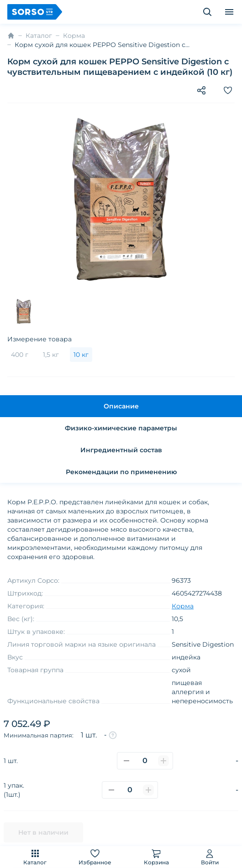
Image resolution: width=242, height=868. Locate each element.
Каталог (35, 857)
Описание (121, 406)
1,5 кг (51, 355)
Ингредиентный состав (121, 450)
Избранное (95, 857)
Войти (210, 857)
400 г (20, 355)
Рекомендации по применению (121, 472)
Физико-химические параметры (121, 428)
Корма (74, 36)
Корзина (156, 857)
